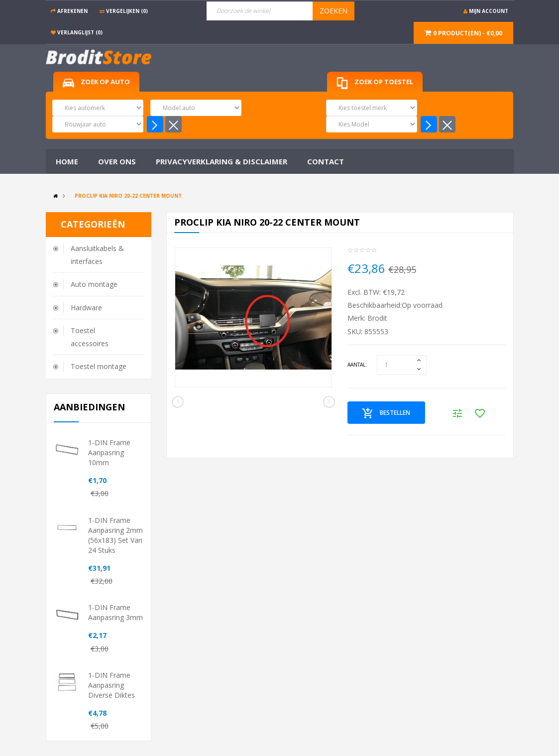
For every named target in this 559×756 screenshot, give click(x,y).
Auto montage (94, 284)
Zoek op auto (96, 82)
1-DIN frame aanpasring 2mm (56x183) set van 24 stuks (115, 535)
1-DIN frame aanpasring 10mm (109, 452)
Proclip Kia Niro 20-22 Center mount (128, 196)
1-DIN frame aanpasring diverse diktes (112, 685)
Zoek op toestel (375, 83)
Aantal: (357, 365)
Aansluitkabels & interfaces (97, 255)
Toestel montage (99, 366)
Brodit (377, 318)
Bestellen (386, 413)
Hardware (86, 308)
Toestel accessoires (90, 337)
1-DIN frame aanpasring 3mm (115, 612)
